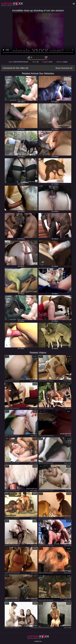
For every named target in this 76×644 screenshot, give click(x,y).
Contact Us (38, 641)
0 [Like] (32, 57)
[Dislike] (47, 57)
